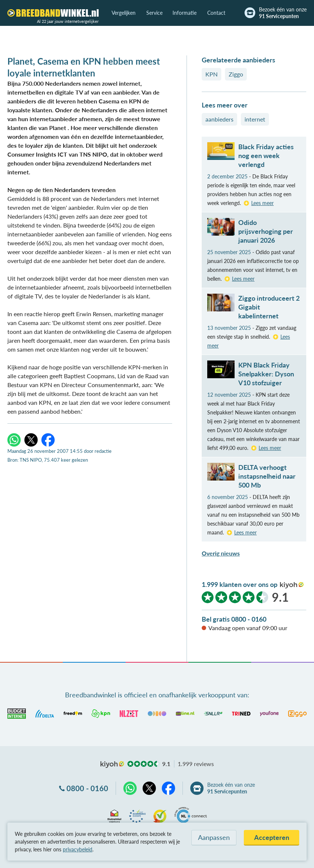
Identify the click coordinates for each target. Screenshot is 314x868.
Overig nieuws (221, 553)
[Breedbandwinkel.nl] (53, 13)
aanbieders (219, 119)
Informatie (185, 13)
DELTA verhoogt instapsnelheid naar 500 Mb (267, 476)
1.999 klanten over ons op (240, 584)
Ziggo (236, 74)
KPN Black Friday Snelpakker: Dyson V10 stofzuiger (266, 374)
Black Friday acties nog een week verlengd (266, 156)
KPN (211, 74)
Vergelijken (124, 13)
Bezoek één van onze (283, 13)
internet (255, 119)
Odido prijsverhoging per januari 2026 (266, 231)
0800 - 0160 (87, 788)
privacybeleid (78, 849)
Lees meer (262, 203)
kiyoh (292, 585)
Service (154, 13)
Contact (216, 13)
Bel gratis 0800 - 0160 (234, 619)
